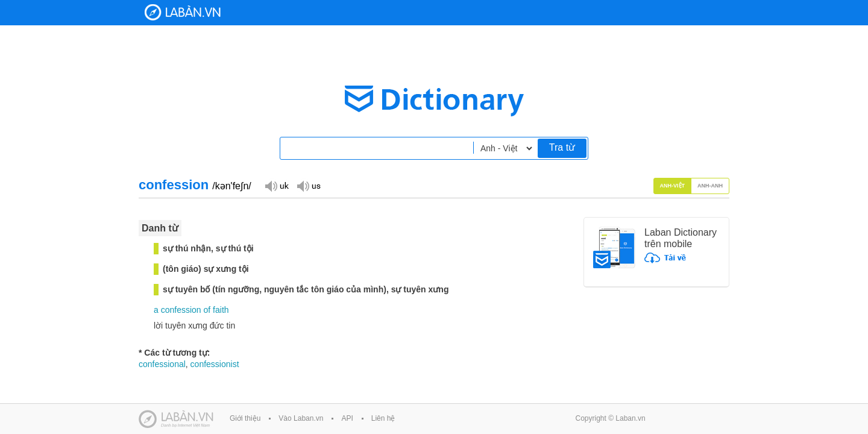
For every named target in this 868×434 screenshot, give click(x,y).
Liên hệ (383, 418)
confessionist (215, 364)
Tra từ (562, 147)
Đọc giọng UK (277, 185)
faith (221, 310)
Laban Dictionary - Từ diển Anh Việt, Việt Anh (183, 12)
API (347, 418)
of (207, 310)
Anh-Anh (710, 186)
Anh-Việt (673, 186)
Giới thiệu (245, 418)
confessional (162, 364)
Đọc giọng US (309, 185)
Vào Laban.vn (301, 418)
